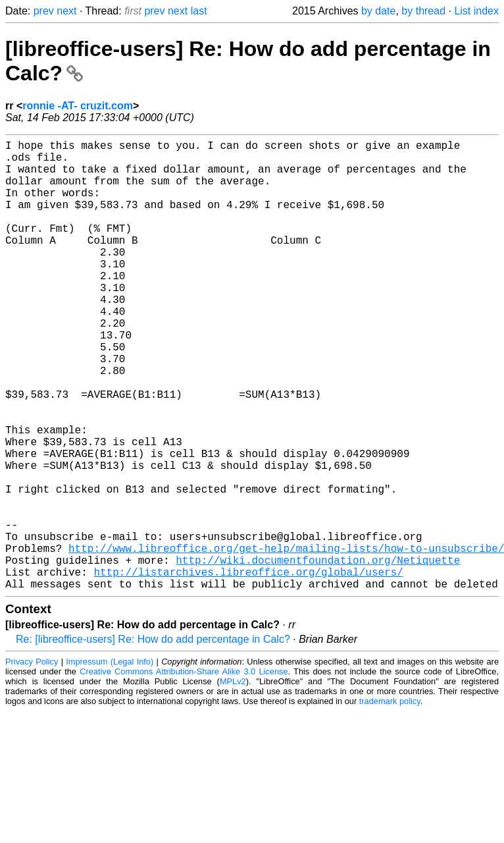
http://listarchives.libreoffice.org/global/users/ (248, 669)
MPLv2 (233, 781)
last (199, 11)
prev (44, 11)
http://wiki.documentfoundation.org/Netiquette (318, 655)
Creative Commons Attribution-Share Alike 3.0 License (184, 772)
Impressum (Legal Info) (110, 762)
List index (476, 11)
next (66, 11)
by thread (423, 11)
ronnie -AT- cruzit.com (78, 106)
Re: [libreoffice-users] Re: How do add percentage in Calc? (153, 739)
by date (378, 11)
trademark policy (390, 801)
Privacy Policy (32, 762)
